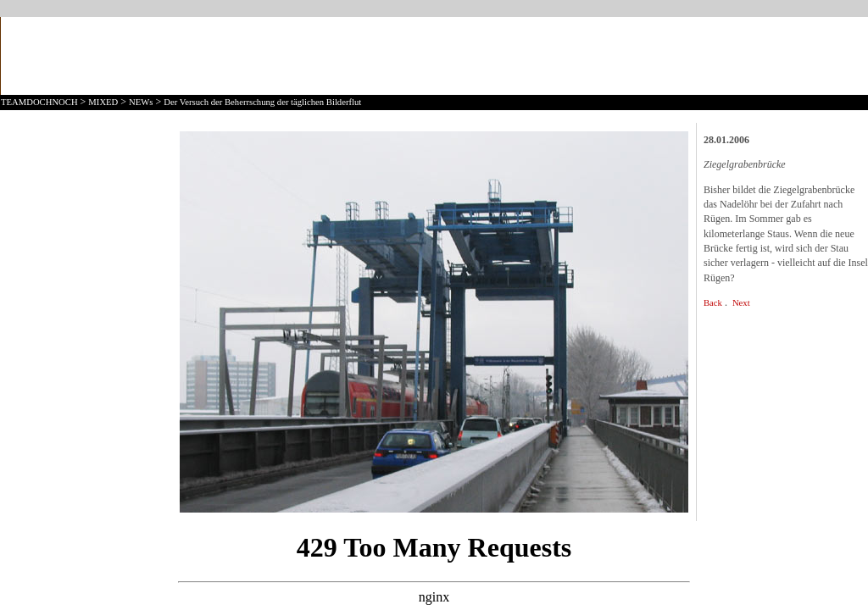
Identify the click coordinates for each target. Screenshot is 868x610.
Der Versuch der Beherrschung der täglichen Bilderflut (262, 102)
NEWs (141, 102)
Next (741, 303)
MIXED (103, 102)
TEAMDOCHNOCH (39, 102)
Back (713, 303)
